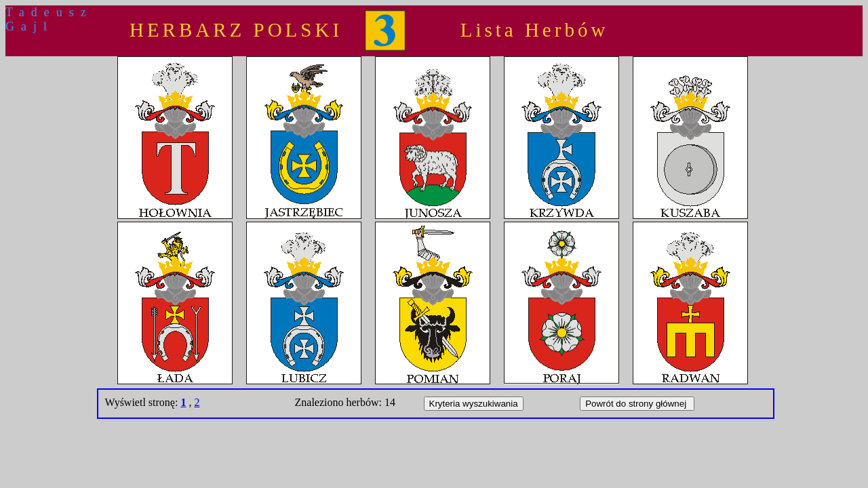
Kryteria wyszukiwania (474, 404)
